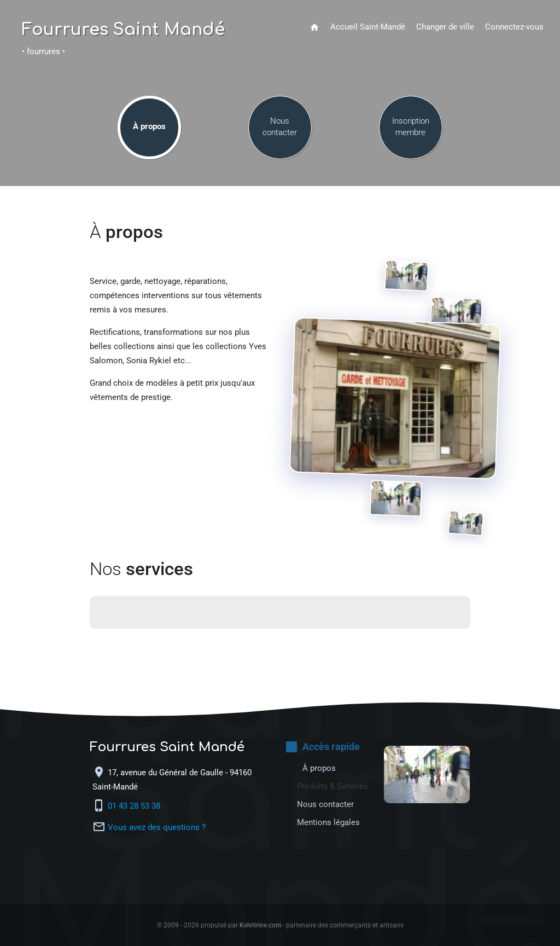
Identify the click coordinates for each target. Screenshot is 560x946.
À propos (149, 127)
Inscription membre (411, 127)
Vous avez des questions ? (157, 828)
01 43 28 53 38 (135, 806)
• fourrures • (43, 52)
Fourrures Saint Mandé (123, 30)
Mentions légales (328, 823)
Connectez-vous (514, 27)
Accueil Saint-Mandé (368, 27)
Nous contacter (280, 127)
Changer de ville (445, 27)
